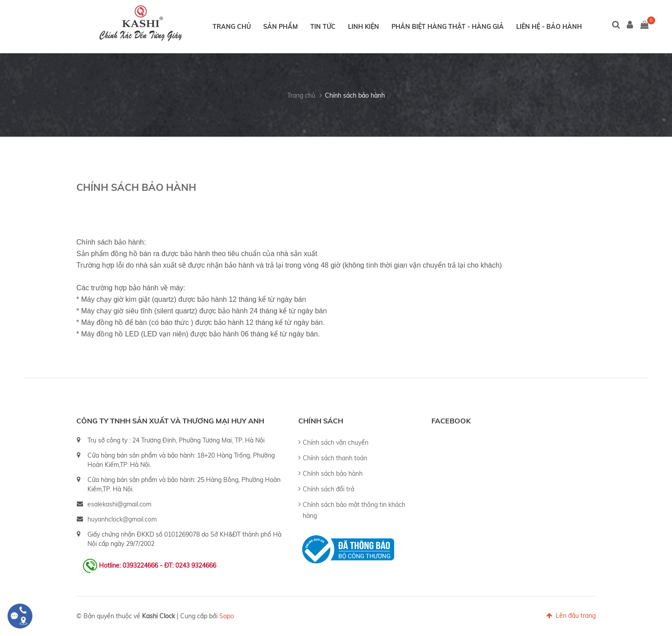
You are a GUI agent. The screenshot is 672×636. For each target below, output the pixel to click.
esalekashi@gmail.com (119, 504)
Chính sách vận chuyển (336, 442)
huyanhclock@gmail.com (122, 519)
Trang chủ (232, 27)
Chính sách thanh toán (335, 458)
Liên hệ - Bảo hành (549, 27)
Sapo (227, 616)
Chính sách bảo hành (355, 95)
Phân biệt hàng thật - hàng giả (448, 27)
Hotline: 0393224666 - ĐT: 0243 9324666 (158, 565)
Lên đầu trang (571, 616)
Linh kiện (364, 27)
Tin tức (323, 27)
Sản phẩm (281, 27)
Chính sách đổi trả (328, 489)
